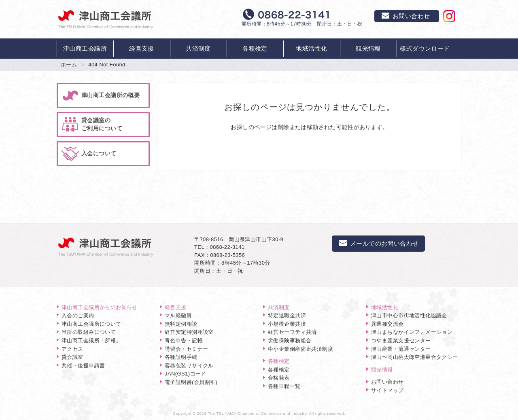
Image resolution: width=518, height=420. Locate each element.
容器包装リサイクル (189, 366)
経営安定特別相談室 (189, 332)
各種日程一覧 (284, 386)
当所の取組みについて (89, 332)
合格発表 (279, 378)
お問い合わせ (387, 382)
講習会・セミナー (186, 349)
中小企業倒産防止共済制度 (300, 349)
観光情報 (368, 48)
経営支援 (142, 48)
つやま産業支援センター (401, 340)
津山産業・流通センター (401, 349)
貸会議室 (72, 357)
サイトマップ (387, 390)
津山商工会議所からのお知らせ (100, 307)
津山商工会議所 (85, 48)
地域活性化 (311, 48)
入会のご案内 (78, 315)
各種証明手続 (181, 357)
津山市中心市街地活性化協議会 (409, 315)
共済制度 (198, 48)
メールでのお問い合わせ (378, 243)
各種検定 (255, 48)
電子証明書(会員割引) (191, 382)
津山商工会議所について (91, 324)
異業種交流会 (387, 324)
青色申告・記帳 (184, 340)
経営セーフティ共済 (292, 332)
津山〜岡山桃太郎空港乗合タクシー (415, 357)
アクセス (72, 349)
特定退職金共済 (287, 315)
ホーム (69, 65)
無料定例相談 (181, 324)
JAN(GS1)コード (186, 374)
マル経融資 (178, 315)
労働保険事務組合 (290, 340)
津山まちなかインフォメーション (412, 332)
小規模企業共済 (287, 324)
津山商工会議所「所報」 (91, 340)
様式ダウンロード (425, 48)
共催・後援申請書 (83, 366)
